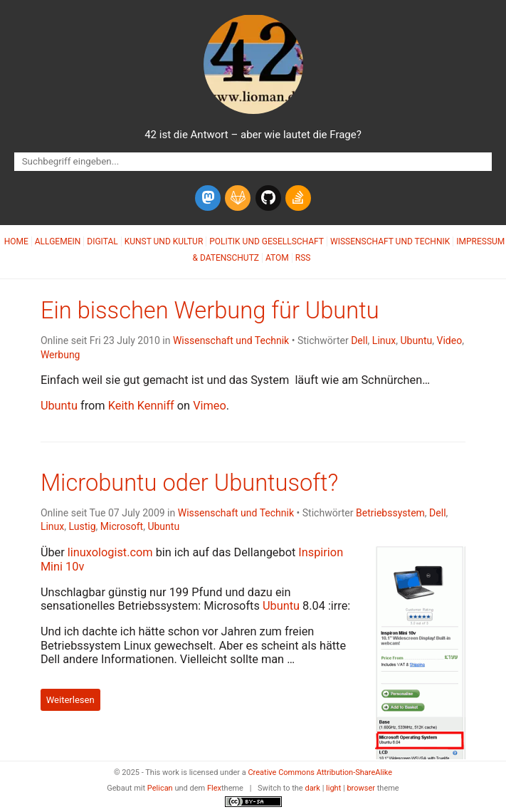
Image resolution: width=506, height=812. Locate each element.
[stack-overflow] (298, 198)
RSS (303, 258)
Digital (102, 241)
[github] (268, 198)
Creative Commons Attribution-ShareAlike (320, 772)
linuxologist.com (110, 552)
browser (361, 788)
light (333, 788)
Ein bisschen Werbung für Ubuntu (210, 311)
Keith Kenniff (141, 406)
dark (312, 788)
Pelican (160, 788)
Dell (359, 340)
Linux (384, 340)
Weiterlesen (70, 700)
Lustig (83, 526)
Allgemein (58, 241)
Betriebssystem (390, 513)
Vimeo (210, 406)
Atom (277, 258)
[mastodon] (208, 198)
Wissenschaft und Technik (390, 241)
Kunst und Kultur (164, 241)
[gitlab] (238, 198)
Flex (214, 788)
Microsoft (122, 526)
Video (449, 340)
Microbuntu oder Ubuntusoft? (190, 483)
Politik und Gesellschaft (267, 241)
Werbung (60, 355)
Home (16, 241)
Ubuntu (416, 340)
